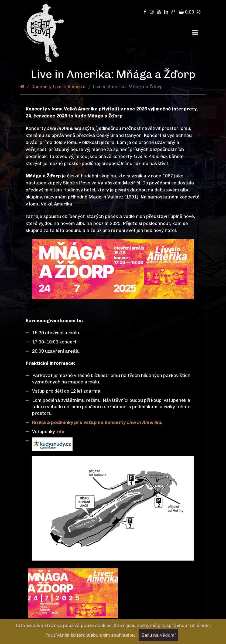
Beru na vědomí (158, 635)
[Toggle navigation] (195, 33)
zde (61, 431)
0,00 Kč (190, 12)
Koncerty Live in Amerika (59, 87)
